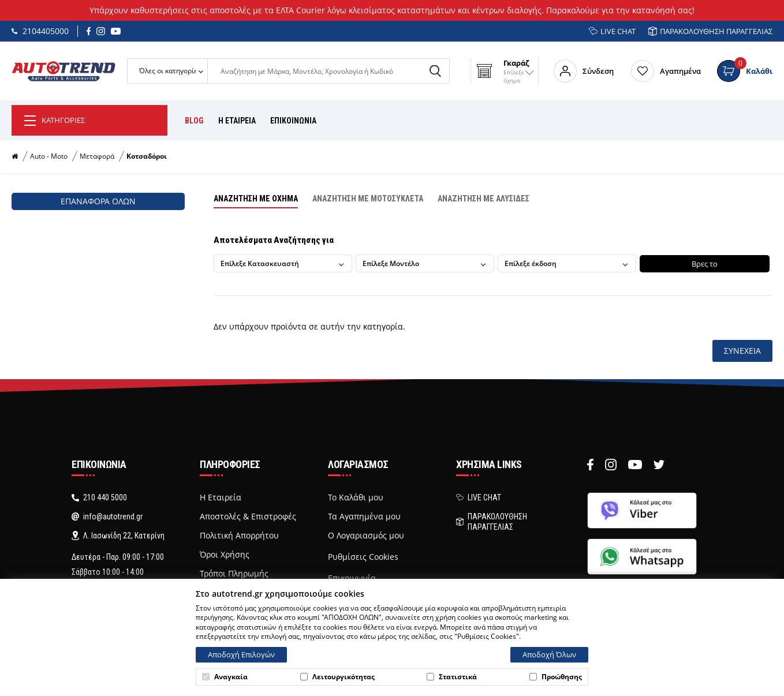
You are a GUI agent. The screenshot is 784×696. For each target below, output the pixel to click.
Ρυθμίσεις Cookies (363, 557)
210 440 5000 (99, 497)
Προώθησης (556, 677)
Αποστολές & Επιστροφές (248, 517)
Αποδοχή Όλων (549, 654)
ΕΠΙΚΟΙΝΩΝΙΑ (293, 121)
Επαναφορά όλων (98, 201)
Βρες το (703, 264)
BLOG (194, 121)
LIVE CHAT (612, 31)
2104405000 (40, 31)
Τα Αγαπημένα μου (364, 517)
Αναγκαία (225, 677)
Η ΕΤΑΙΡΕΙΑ (237, 121)
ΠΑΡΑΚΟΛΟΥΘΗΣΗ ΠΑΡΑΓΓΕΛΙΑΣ (710, 31)
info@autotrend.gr (107, 517)
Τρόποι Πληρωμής (234, 574)
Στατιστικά (452, 677)
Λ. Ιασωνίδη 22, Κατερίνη (118, 536)
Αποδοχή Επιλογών (241, 654)
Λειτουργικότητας (337, 677)
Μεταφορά (97, 156)
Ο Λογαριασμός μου (366, 536)
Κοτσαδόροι (147, 156)
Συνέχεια (742, 351)
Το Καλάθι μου (356, 497)
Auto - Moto (49, 156)
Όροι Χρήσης (225, 555)
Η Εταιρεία (221, 497)
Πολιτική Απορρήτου (239, 536)
